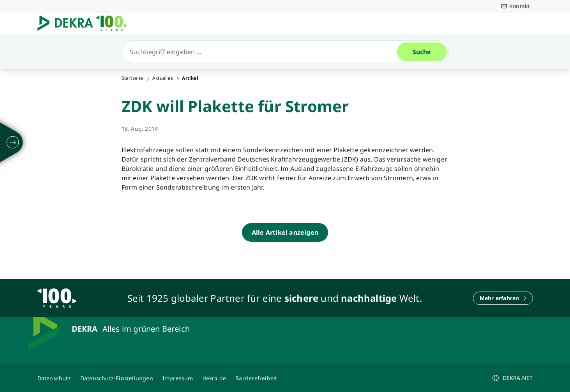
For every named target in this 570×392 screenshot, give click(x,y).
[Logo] (85, 23)
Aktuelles (163, 78)
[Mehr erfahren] (503, 298)
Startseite (132, 78)
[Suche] (263, 52)
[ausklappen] (13, 142)
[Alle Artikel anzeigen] (285, 232)
